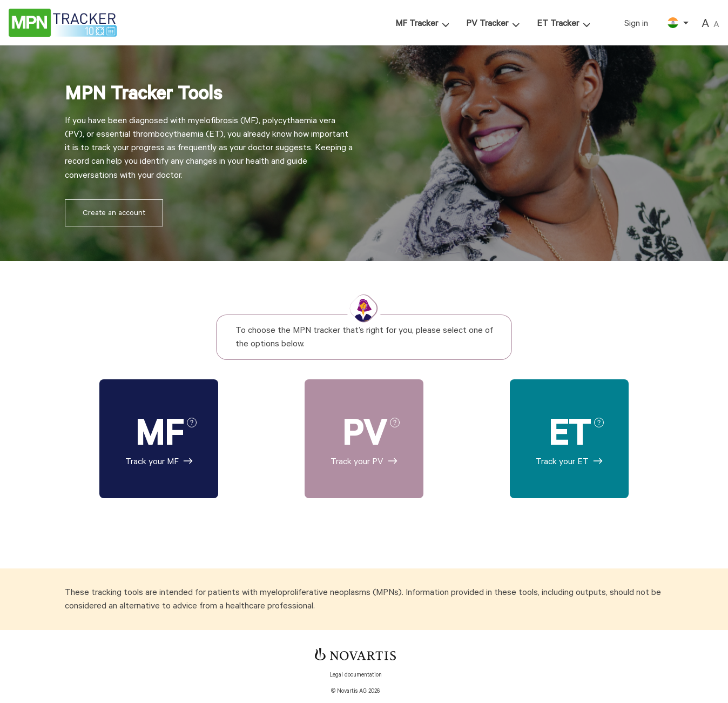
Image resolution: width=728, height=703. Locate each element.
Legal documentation (356, 675)
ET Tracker (558, 24)
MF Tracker (417, 24)
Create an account (114, 213)
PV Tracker (487, 24)
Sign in (636, 24)
